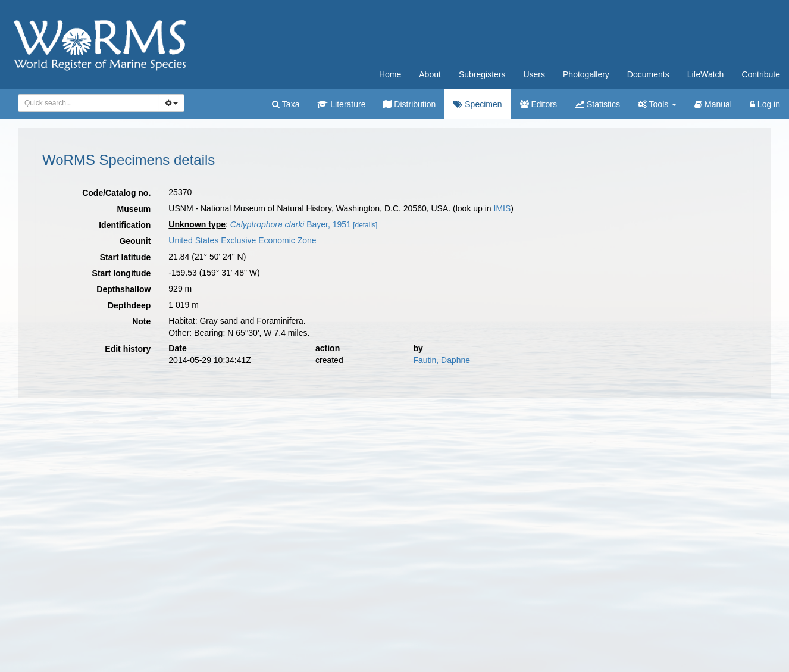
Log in (765, 104)
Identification (125, 225)
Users (534, 74)
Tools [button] (657, 104)
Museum (134, 209)
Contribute (761, 74)
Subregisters (482, 74)
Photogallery (586, 74)
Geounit (135, 241)
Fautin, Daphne (442, 360)
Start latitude (126, 257)
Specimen (478, 104)
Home (390, 74)
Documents (648, 74)
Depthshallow (123, 289)
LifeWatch (706, 74)
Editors (538, 104)
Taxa (286, 104)
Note (141, 321)
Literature (341, 104)
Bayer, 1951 (291, 224)
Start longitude (122, 273)
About (430, 74)
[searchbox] (87, 103)
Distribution (409, 104)
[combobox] (89, 103)
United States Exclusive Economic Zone (242, 240)
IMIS (502, 208)
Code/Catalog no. (116, 193)
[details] (365, 225)
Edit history (128, 349)
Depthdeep (129, 305)
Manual (713, 104)
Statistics (597, 104)
